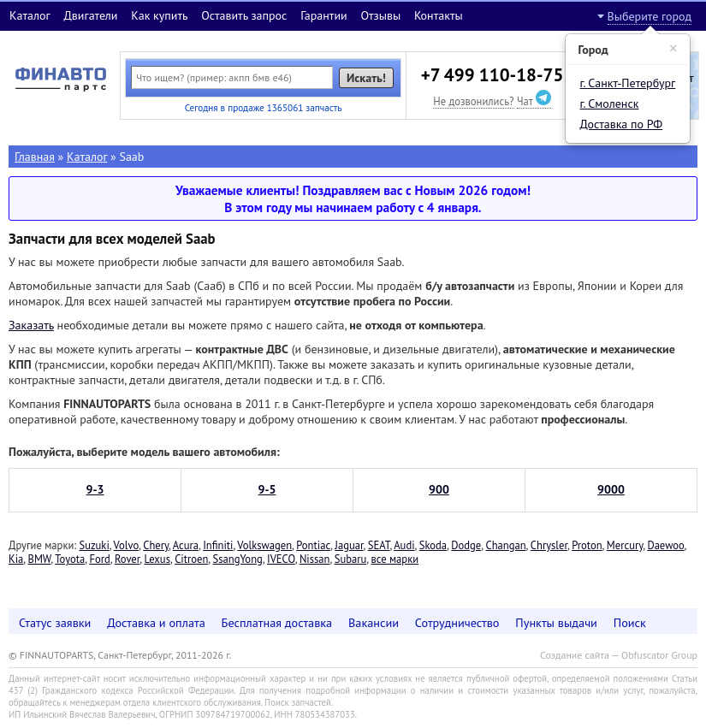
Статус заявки (55, 622)
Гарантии (324, 15)
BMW (40, 559)
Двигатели (90, 15)
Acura (186, 545)
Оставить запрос (244, 15)
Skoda (433, 545)
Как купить (159, 15)
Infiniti (218, 545)
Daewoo (665, 545)
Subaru (351, 559)
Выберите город (650, 16)
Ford (99, 559)
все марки (395, 559)
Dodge (466, 545)
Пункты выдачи (556, 622)
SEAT (379, 545)
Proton (587, 545)
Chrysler (549, 545)
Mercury (625, 545)
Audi (404, 545)
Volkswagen (264, 545)
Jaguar (349, 545)
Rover (127, 559)
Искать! (366, 78)
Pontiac (313, 545)
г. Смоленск (610, 104)
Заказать (31, 325)
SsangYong (238, 559)
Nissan (315, 559)
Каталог (30, 15)
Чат (534, 101)
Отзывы (380, 15)
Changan (505, 545)
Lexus (157, 559)
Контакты (439, 15)
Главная (35, 157)
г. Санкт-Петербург (628, 83)
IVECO (281, 559)
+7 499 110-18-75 (492, 75)
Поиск (630, 622)
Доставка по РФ (622, 124)
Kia (16, 559)
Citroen (191, 559)
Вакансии (374, 622)
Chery (156, 545)
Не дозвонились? (473, 101)
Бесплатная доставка (277, 622)
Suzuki (94, 545)
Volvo (126, 545)
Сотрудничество (457, 622)
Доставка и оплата (156, 622)
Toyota (70, 559)
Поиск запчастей (298, 702)
